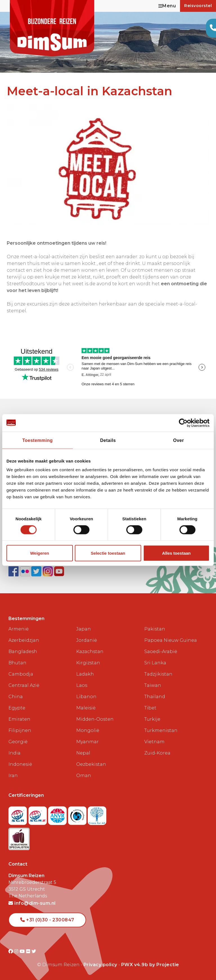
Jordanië (87, 640)
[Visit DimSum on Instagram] (17, 951)
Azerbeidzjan (24, 640)
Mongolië (88, 730)
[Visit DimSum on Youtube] (23, 951)
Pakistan (155, 629)
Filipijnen (20, 730)
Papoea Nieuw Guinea (171, 640)
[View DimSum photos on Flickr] (26, 571)
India (14, 753)
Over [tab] (178, 440)
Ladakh (85, 674)
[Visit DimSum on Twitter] (34, 951)
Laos (82, 685)
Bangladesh (23, 652)
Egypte (17, 708)
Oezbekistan (91, 764)
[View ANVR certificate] (58, 814)
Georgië (18, 742)
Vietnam (154, 742)
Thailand (155, 697)
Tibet (150, 708)
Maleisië (86, 708)
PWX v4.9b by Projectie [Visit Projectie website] (150, 965)
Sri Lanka (155, 663)
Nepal (83, 753)
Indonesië (20, 764)
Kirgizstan (88, 663)
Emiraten (19, 719)
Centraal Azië (24, 685)
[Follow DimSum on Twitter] (37, 571)
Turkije (152, 719)
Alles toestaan (176, 553)
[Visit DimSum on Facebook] (14, 571)
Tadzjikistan (158, 674)
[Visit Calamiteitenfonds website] (78, 814)
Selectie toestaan (108, 553)
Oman (84, 776)
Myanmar (87, 742)
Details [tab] (108, 440)
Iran (13, 776)
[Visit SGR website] (18, 814)
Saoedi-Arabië (161, 652)
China (16, 697)
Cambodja (21, 674)
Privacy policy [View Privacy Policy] (100, 965)
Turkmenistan (161, 730)
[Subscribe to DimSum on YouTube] (59, 571)
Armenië (19, 629)
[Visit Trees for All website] (97, 814)
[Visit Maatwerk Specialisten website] (19, 837)
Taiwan (153, 685)
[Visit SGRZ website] (38, 814)
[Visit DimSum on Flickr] (29, 951)
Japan (84, 629)
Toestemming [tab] (37, 440)
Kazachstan (90, 652)
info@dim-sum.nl (32, 903)
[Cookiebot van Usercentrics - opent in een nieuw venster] (185, 423)
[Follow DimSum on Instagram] (49, 571)
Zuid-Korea (157, 753)
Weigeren (40, 553)
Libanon (86, 697)
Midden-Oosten (95, 719)
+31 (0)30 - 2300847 (47, 920)
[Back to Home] (52, 28)
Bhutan (17, 663)
